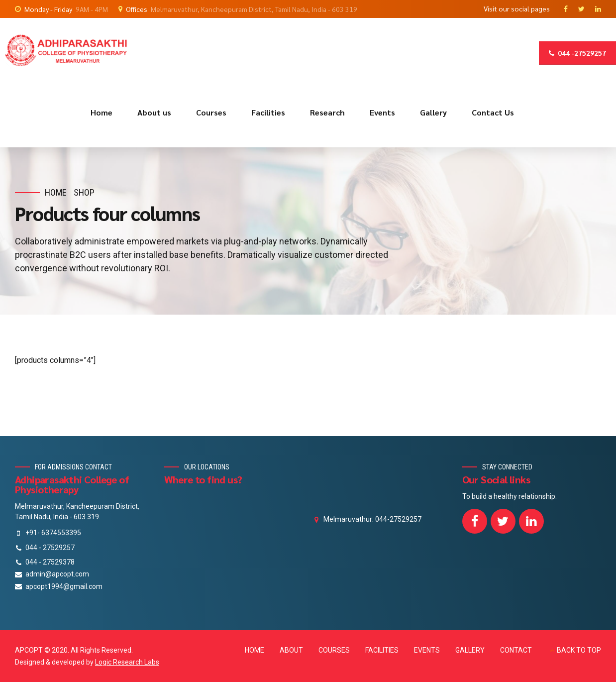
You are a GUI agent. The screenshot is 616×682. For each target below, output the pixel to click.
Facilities (268, 112)
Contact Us (493, 112)
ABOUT (291, 650)
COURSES (334, 650)
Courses (211, 112)
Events (382, 112)
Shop (84, 192)
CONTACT (516, 650)
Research (327, 112)
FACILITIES (382, 650)
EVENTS (427, 650)
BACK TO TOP (579, 650)
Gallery (433, 112)
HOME (255, 650)
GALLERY (470, 650)
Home (102, 112)
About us (154, 112)
